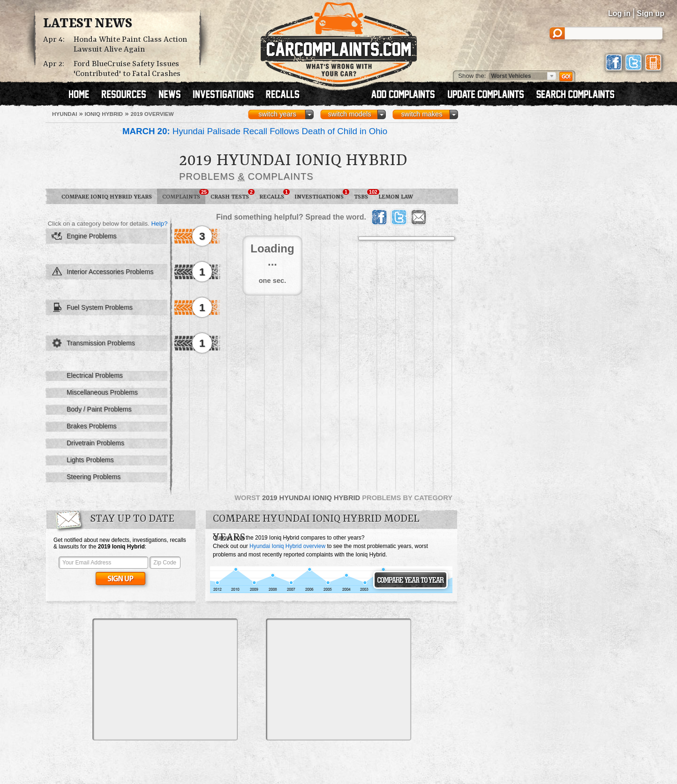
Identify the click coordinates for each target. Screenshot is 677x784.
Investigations (322, 195)
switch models (349, 114)
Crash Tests (232, 195)
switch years (277, 114)
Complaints (184, 195)
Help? (159, 224)
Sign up (651, 13)
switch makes (422, 114)
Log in (619, 13)
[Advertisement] (165, 679)
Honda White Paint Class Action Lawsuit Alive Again (130, 45)
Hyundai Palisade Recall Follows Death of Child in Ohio (255, 131)
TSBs (364, 195)
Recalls (274, 195)
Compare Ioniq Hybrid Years (107, 197)
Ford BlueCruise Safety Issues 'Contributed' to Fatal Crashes (127, 69)
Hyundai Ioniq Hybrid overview (287, 546)
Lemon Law (396, 197)
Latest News (88, 24)
